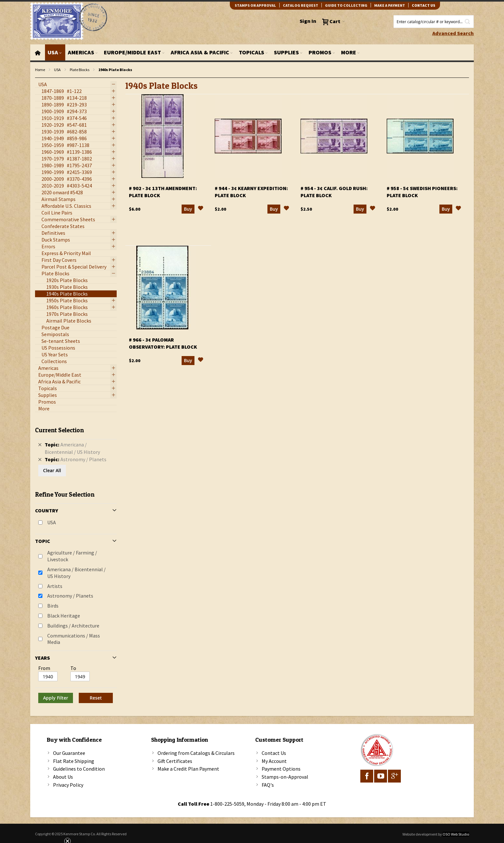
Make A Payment (390, 5)
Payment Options (281, 769)
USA (57, 70)
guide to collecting (346, 5)
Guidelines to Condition (79, 769)
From (44, 668)
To (73, 668)
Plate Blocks (80, 70)
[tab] (76, 562)
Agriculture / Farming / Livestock (72, 556)
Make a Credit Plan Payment (188, 769)
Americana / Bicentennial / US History (76, 573)
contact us (423, 5)
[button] (201, 209)
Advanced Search (453, 33)
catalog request (301, 5)
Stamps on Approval (255, 5)
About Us (63, 777)
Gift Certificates (175, 761)
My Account (274, 761)
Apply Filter (56, 698)
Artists (55, 586)
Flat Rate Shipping (74, 761)
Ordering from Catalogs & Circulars (196, 753)
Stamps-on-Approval (285, 777)
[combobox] (434, 22)
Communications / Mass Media (74, 639)
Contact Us (274, 753)
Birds (53, 606)
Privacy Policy (68, 785)
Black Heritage (64, 616)
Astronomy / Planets (70, 596)
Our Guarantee (69, 753)
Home (40, 70)
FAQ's (268, 785)
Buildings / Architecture (73, 626)
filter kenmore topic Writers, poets (38, 78)
